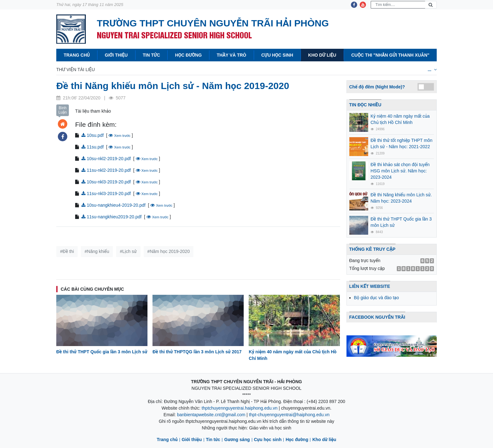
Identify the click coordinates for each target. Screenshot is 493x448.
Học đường (188, 55)
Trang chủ (77, 55)
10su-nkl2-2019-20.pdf (106, 159)
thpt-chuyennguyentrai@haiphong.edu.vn (289, 415)
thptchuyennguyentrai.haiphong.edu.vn (239, 408)
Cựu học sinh (277, 55)
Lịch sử (230, 70)
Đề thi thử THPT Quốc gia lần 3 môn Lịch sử (102, 352)
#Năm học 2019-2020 (169, 251)
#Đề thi (67, 251)
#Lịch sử (128, 251)
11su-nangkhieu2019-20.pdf (111, 217)
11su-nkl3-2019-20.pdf (106, 193)
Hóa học (172, 70)
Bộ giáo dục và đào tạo (377, 298)
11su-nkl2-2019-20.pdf (106, 170)
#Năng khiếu (97, 251)
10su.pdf (93, 135)
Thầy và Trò (231, 55)
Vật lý (145, 70)
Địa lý (255, 70)
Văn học (201, 70)
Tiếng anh (314, 70)
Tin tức (151, 55)
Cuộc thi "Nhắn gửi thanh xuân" (390, 55)
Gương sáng (237, 440)
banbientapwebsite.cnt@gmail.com (211, 415)
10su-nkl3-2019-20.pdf (106, 182)
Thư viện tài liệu (76, 70)
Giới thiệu (116, 55)
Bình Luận (63, 110)
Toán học (116, 70)
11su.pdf (93, 147)
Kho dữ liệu (322, 55)
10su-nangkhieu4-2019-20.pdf (114, 205)
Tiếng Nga (383, 70)
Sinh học (282, 70)
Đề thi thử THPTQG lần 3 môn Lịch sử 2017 (197, 352)
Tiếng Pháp (349, 70)
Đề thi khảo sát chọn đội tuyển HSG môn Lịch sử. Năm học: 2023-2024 (400, 171)
